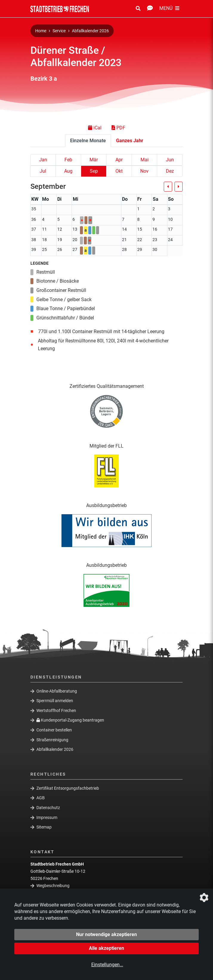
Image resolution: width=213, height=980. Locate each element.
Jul (43, 171)
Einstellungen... (107, 965)
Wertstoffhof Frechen (56, 710)
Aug (68, 171)
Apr (119, 160)
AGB (41, 798)
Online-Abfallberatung (57, 691)
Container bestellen (54, 730)
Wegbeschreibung (53, 886)
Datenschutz (48, 808)
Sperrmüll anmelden (55, 701)
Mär (94, 160)
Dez (170, 171)
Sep (94, 171)
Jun (170, 160)
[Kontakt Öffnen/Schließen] (150, 9)
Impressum (47, 817)
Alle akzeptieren (106, 948)
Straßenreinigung (52, 739)
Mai (145, 160)
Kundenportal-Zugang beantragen (70, 720)
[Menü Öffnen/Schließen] (169, 9)
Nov (144, 171)
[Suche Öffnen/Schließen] (138, 9)
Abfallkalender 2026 (90, 31)
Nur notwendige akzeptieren (106, 934)
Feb (68, 160)
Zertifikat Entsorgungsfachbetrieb (68, 788)
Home (41, 31)
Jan (43, 160)
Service (59, 31)
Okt (119, 171)
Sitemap (44, 827)
